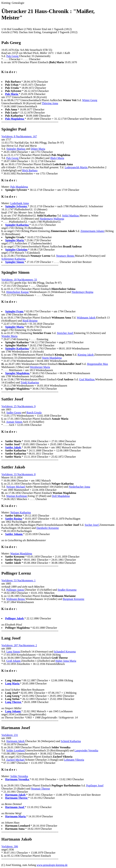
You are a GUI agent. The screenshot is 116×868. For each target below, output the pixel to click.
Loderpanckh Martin (76, 167)
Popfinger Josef (95, 785)
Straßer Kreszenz (67, 590)
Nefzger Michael (16, 487)
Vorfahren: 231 (10, 735)
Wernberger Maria (40, 367)
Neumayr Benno (66, 256)
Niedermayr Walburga (52, 219)
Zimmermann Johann (93, 231)
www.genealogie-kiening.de (52, 865)
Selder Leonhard (16, 750)
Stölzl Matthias (71, 216)
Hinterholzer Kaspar (18, 292)
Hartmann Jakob (16, 741)
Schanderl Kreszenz (65, 652)
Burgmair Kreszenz (74, 599)
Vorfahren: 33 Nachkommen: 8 (18, 474)
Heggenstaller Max (97, 364)
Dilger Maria (38, 149)
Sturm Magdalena (52, 358)
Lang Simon (14, 652)
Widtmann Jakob (86, 318)
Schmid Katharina (71, 741)
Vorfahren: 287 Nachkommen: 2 (19, 645)
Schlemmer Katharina (13, 259)
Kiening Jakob (86, 355)
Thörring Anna (50, 103)
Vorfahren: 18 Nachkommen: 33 (19, 280)
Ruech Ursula (34, 413)
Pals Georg (13, 56)
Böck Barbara (30, 170)
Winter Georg (90, 100)
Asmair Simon (14, 422)
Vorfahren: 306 (10, 846)
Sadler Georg (14, 413)
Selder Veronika (19, 776)
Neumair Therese (40, 789)
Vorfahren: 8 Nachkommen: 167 (19, 136)
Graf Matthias (87, 379)
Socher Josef (92, 525)
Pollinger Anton (16, 590)
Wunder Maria (9, 336)
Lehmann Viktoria (74, 760)
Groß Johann (14, 661)
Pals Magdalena (19, 187)
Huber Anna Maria (66, 661)
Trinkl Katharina (30, 382)
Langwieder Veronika (86, 750)
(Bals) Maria (57, 158)
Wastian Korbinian (17, 496)
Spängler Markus (16, 149)
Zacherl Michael (16, 760)
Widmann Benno (16, 599)
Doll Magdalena (61, 496)
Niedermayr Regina (82, 292)
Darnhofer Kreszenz (48, 528)
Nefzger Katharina (21, 512)
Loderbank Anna (20, 203)
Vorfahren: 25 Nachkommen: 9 (18, 406)
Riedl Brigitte (30, 321)
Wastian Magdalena (21, 554)
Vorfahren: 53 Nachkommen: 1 (18, 580)
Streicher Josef (65, 333)
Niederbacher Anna (79, 487)
